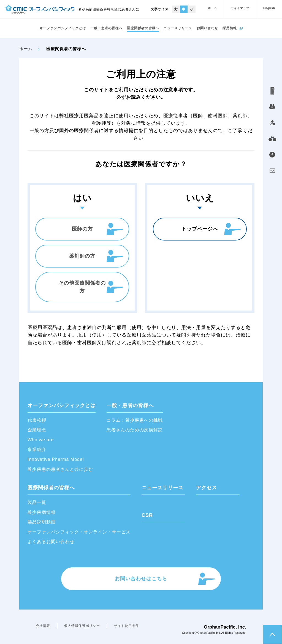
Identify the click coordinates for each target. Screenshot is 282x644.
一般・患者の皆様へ (106, 28)
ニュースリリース (178, 28)
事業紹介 (37, 449)
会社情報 (43, 626)
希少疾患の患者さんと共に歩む (60, 469)
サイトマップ (240, 8)
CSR (147, 515)
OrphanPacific (206, 633)
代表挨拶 (37, 420)
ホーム (212, 8)
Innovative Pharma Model (56, 459)
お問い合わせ (207, 28)
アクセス (207, 488)
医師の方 (82, 229)
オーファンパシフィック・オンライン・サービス (79, 532)
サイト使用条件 (127, 626)
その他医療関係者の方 (82, 287)
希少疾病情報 (42, 512)
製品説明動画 (42, 522)
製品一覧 (37, 502)
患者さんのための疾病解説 (135, 430)
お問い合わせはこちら (141, 579)
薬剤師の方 (82, 256)
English (269, 8)
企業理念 (37, 430)
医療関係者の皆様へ (143, 28)
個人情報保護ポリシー (82, 626)
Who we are (41, 440)
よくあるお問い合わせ (51, 542)
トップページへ (200, 229)
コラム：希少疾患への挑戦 (135, 420)
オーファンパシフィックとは (63, 28)
